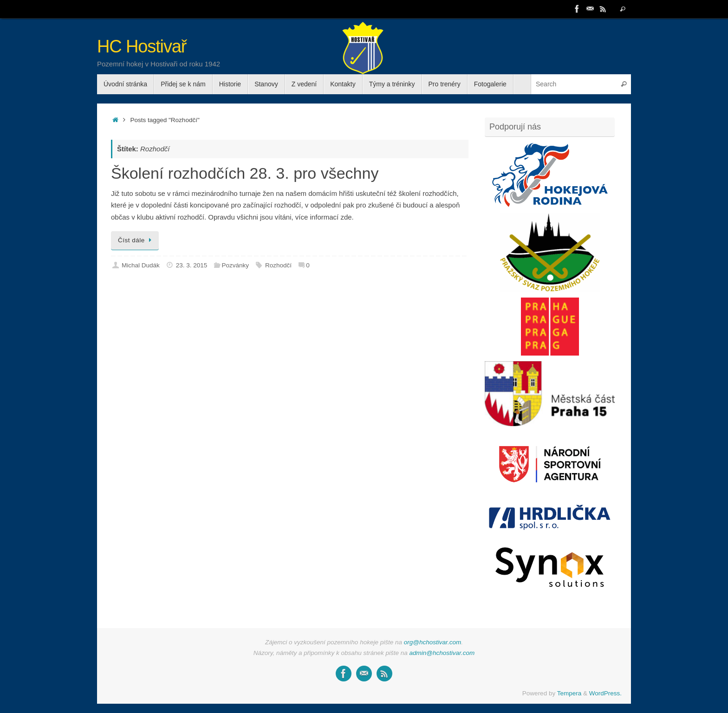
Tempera (569, 693)
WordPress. (605, 693)
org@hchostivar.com (433, 642)
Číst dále (136, 240)
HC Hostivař (142, 47)
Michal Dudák (141, 265)
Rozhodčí (278, 265)
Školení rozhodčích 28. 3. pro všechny (245, 173)
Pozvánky (235, 265)
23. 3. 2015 (192, 265)
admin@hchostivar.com (442, 653)
